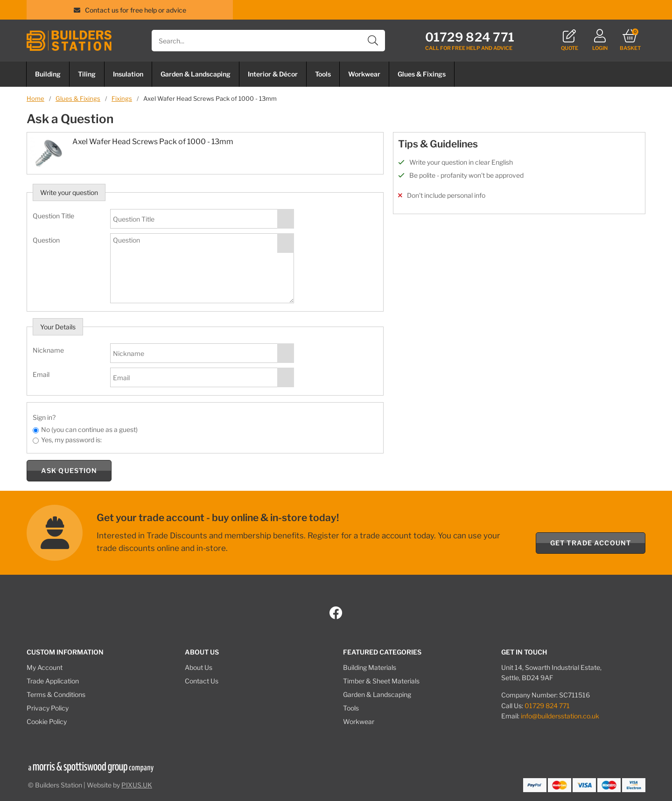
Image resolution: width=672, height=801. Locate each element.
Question (46, 240)
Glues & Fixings (422, 74)
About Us (199, 667)
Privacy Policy (48, 708)
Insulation (128, 74)
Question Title (53, 216)
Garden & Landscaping (196, 74)
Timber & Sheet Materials (381, 681)
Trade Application (53, 681)
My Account (45, 667)
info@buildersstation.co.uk (560, 716)
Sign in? (44, 417)
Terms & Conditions (56, 694)
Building (48, 74)
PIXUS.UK (137, 785)
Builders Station (69, 41)
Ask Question (69, 470)
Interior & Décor (273, 74)
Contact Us (202, 681)
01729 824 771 (547, 706)
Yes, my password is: (71, 440)
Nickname (48, 350)
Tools (323, 74)
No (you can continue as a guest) (89, 429)
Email (41, 374)
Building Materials (370, 667)
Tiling (87, 74)
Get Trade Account (591, 543)
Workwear (364, 74)
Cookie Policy (47, 721)
